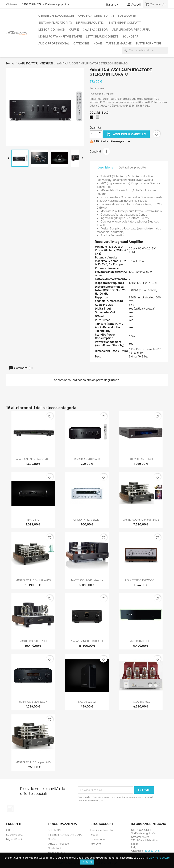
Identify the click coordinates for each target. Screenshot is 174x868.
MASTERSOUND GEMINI (33, 641)
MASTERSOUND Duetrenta (87, 580)
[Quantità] (94, 134)
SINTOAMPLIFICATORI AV (55, 23)
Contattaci (54, 848)
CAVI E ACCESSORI (96, 30)
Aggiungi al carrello (126, 134)
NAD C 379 (33, 520)
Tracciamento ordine (102, 830)
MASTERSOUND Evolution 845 (33, 580)
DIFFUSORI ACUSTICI (90, 23)
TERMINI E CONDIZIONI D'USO (65, 835)
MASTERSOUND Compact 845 (33, 762)
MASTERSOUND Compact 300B (141, 520)
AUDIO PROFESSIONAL (54, 43)
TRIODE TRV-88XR (141, 702)
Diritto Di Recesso (58, 844)
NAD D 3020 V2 (87, 702)
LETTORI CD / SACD (52, 30)
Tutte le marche (119, 43)
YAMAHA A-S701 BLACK (87, 459)
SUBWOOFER (127, 16)
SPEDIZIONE (55, 830)
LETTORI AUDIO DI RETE (102, 36)
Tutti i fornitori (148, 43)
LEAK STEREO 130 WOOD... (141, 580)
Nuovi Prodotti (15, 835)
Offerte (11, 830)
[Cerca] (145, 50)
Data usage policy (57, 4)
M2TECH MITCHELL (141, 641)
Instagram (10, 809)
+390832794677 (31, 4)
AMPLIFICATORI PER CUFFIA (131, 30)
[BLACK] (92, 118)
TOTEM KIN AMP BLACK (141, 459)
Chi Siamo (54, 839)
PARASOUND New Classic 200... (33, 459)
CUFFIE (74, 30)
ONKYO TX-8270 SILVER (87, 520)
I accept (87, 862)
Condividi (106, 151)
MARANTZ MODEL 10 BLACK (87, 641)
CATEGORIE (81, 43)
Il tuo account (101, 824)
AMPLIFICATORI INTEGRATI (96, 16)
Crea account (98, 839)
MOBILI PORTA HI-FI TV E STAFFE (60, 36)
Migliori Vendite (15, 839)
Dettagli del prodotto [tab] (132, 168)
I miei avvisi (96, 844)
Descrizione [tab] (105, 168)
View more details (159, 858)
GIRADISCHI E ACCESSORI (56, 16)
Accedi (94, 835)
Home (98, 43)
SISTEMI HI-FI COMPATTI (125, 23)
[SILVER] (98, 118)
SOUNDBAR (130, 36)
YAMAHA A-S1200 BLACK (33, 702)
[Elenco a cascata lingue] (113, 5)
